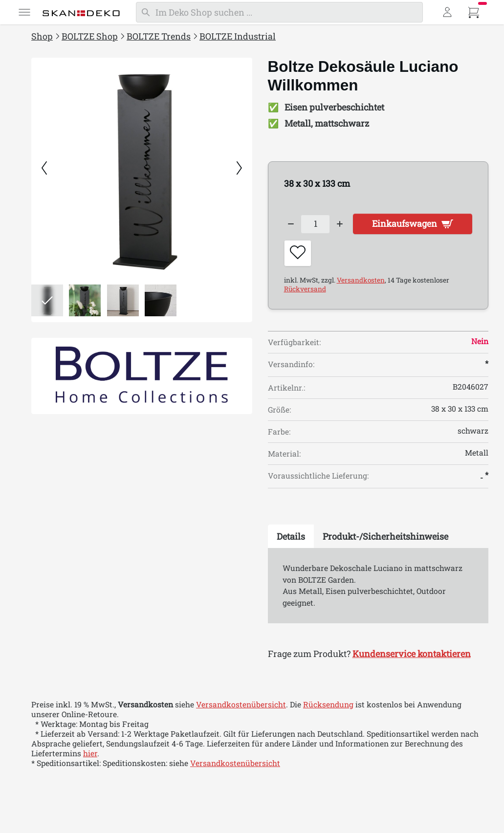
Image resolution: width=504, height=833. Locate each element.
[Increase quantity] (340, 224)
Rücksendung (328, 705)
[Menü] (24, 12)
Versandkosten (361, 280)
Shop (42, 36)
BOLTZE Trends (159, 36)
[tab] (291, 537)
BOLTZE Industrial (238, 36)
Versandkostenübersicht (241, 705)
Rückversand (305, 289)
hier (90, 754)
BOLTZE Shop (90, 36)
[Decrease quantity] (291, 224)
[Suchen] (279, 12)
